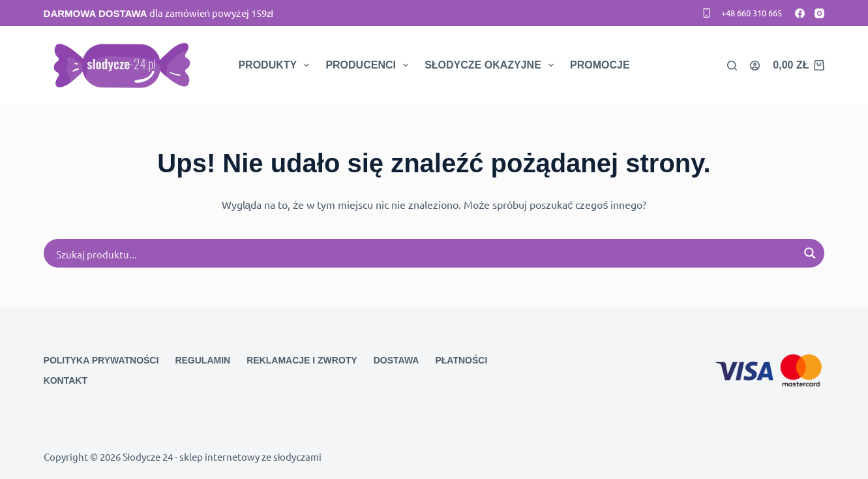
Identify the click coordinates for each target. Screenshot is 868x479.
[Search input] (426, 253)
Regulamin (202, 360)
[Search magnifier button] (810, 253)
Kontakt (66, 380)
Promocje (600, 65)
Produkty (276, 65)
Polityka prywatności (101, 360)
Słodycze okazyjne (492, 65)
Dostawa (397, 360)
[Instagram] (819, 13)
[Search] (732, 66)
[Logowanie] (755, 66)
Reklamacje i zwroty (302, 360)
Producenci (369, 65)
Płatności (461, 360)
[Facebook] (800, 13)
